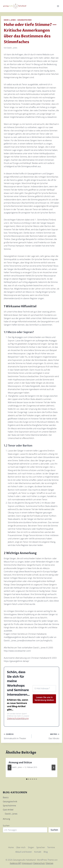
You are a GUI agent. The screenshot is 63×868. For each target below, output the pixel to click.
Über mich (21, 847)
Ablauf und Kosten (24, 851)
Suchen (6, 825)
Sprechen (41, 847)
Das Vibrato (46, 736)
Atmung (6, 818)
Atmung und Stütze (20, 762)
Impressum (27, 863)
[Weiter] (53, 767)
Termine (51, 847)
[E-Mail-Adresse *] (44, 688)
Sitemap (50, 863)
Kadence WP (15, 863)
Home (11, 847)
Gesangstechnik (24, 20)
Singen (31, 847)
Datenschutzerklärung (16, 718)
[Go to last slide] (10, 767)
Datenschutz (39, 863)
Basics (6, 797)
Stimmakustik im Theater (17, 736)
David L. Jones (10, 20)
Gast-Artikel (8, 809)
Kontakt (38, 851)
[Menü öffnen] (58, 6)
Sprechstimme (9, 805)
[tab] (27, 779)
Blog (46, 851)
